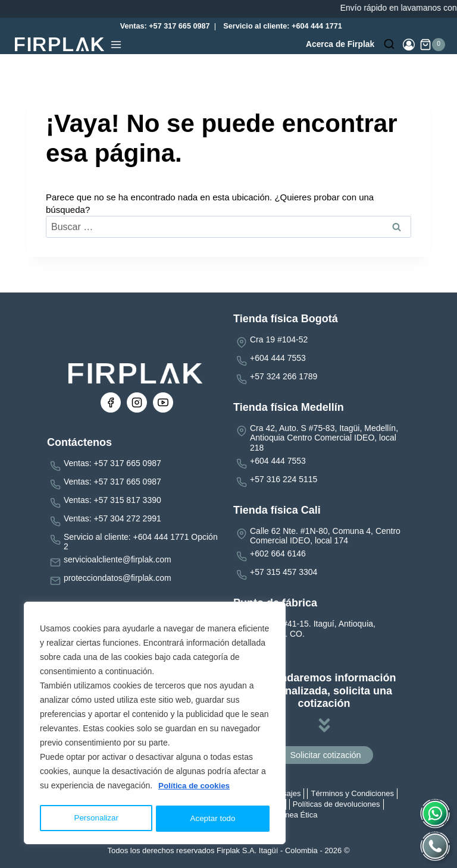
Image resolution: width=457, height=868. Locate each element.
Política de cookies (196, 789)
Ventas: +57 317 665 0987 (162, 26)
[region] (155, 725)
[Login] (409, 45)
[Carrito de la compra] (432, 45)
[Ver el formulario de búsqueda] (389, 45)
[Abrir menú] (116, 45)
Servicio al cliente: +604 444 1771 (283, 26)
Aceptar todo (213, 819)
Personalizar (96, 819)
